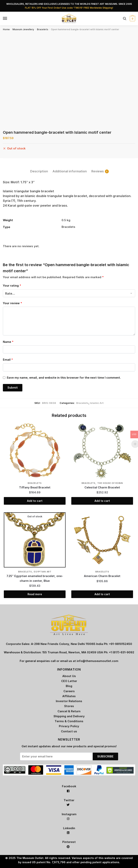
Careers (69, 691)
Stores (69, 706)
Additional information (70, 171)
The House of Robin (110, 483)
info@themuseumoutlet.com (97, 661)
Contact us (69, 731)
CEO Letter (69, 681)
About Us (69, 676)
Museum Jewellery (23, 29)
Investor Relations (69, 701)
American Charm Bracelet (102, 576)
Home (6, 29)
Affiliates (69, 696)
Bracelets (43, 29)
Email (8, 360)
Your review (12, 303)
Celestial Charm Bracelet (102, 487)
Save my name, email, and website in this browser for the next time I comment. (64, 378)
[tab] (39, 168)
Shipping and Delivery (69, 716)
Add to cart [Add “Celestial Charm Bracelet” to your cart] (102, 501)
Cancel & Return (69, 711)
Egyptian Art (43, 572)
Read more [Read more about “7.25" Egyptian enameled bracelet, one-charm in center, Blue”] (35, 594)
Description (39, 171)
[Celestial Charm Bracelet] (102, 451)
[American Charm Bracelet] (102, 540)
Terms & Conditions (69, 721)
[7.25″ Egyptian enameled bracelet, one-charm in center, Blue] (35, 540)
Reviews (98, 171)
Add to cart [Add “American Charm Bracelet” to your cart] (102, 594)
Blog (69, 686)
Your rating (12, 286)
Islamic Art (97, 403)
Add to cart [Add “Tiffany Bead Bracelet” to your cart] (35, 501)
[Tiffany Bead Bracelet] (35, 451)
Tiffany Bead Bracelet (35, 487)
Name (8, 342)
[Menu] (5, 19)
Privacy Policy (69, 726)
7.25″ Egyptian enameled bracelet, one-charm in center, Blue (35, 578)
